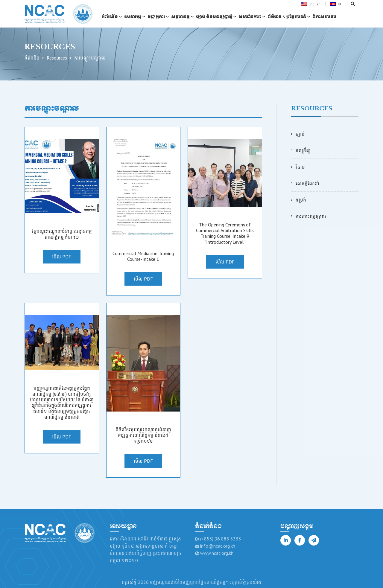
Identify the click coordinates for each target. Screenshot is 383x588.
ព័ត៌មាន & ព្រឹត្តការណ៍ (287, 16)
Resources (57, 58)
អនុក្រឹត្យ (303, 150)
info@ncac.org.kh (218, 546)
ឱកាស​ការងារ (325, 16)
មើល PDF (62, 257)
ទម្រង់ (301, 200)
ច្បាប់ (300, 134)
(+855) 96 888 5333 (221, 539)
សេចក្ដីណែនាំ (307, 183)
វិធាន (300, 167)
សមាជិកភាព (250, 16)
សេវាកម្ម (133, 16)
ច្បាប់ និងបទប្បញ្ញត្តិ (215, 16)
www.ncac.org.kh (217, 553)
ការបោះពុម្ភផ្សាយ (311, 216)
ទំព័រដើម (32, 58)
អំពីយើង (110, 16)
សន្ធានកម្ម (181, 16)
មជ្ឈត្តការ (157, 16)
